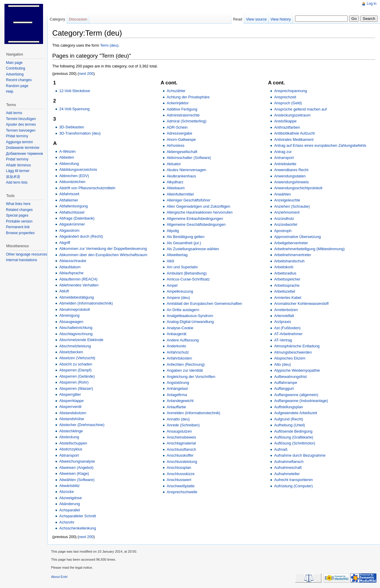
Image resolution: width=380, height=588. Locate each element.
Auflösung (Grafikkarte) (294, 437)
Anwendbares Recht (291, 170)
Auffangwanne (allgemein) (296, 395)
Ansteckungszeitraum (292, 115)
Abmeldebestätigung (76, 297)
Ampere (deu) (178, 298)
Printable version (19, 221)
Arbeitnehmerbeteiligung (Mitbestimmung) (309, 249)
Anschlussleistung (182, 462)
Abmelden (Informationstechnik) (86, 303)
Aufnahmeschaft (288, 468)
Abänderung (69, 504)
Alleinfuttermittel (180, 194)
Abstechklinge (71, 431)
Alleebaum (175, 188)
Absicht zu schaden (76, 364)
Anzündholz (284, 219)
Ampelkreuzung (180, 291)
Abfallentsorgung (73, 206)
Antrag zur (283, 152)
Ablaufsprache (71, 273)
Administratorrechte (183, 115)
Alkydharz (175, 182)
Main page (14, 63)
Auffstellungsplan (288, 407)
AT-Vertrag (283, 340)
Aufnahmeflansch (289, 462)
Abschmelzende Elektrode (81, 340)
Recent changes (19, 80)
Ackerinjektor (178, 103)
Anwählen (282, 194)
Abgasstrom (69, 230)
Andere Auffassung (183, 340)
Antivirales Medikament (294, 139)
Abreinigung (69, 315)
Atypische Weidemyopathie (297, 370)
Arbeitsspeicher (287, 279)
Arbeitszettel (284, 291)
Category (57, 19)
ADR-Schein (177, 127)
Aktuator (174, 164)
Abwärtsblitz (69, 486)
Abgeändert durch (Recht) (81, 236)
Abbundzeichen (72, 182)
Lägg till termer (18, 171)
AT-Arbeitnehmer (288, 334)
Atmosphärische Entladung (297, 346)
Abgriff (65, 243)
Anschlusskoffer (180, 455)
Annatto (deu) (178, 419)
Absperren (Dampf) (75, 370)
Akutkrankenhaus (181, 176)
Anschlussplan (179, 468)
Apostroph (283, 231)
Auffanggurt (284, 388)
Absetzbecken (71, 352)
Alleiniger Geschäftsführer (188, 200)
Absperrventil (70, 407)
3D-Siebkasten (72, 127)
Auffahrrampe (285, 383)
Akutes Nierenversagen (186, 170)
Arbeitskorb (284, 267)
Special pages (17, 215)
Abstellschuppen (73, 443)
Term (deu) (109, 45)
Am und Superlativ (182, 267)
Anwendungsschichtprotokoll (298, 188)
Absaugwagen (71, 322)
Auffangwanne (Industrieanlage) (301, 401)
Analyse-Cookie (180, 328)
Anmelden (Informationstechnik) (193, 413)
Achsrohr (67, 522)
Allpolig (173, 231)
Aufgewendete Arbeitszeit (295, 413)
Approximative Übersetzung (297, 237)
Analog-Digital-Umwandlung (190, 322)
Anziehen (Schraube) (292, 206)
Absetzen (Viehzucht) (77, 358)
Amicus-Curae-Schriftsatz (188, 279)
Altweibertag (177, 255)
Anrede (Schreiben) (183, 425)
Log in (372, 4)
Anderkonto (176, 346)
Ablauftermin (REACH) (78, 279)
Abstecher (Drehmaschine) (82, 425)
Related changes (19, 210)
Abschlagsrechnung (76, 334)
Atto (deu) (282, 364)
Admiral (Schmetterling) (186, 121)
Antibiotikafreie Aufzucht (294, 133)
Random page (17, 86)
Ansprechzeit (285, 97)
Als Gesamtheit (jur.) (184, 243)
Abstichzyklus (71, 449)
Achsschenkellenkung (77, 528)
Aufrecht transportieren (293, 480)
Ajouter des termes (21, 124)
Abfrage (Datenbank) (77, 218)
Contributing (16, 68)
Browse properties (20, 233)
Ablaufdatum (70, 267)
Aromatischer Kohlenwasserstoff (301, 304)
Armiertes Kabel (288, 298)
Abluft (64, 291)
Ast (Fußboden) (287, 328)
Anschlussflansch (181, 449)
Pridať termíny (17, 159)
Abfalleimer (69, 200)
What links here (18, 204)
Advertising (15, 74)
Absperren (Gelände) (77, 376)
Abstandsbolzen (73, 413)
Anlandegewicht (180, 401)
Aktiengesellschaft (182, 152)
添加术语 (13, 177)
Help (10, 92)
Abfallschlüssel (72, 212)
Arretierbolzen (286, 310)
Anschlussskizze (180, 474)
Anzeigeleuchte (287, 200)
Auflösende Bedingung (293, 431)
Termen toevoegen (21, 130)
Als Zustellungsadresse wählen (193, 249)
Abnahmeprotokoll (74, 309)
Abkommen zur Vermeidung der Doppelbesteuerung (103, 249)
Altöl (170, 261)
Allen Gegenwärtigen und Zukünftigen (198, 206)
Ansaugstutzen (179, 431)
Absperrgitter (70, 394)
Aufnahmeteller (287, 474)
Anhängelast (177, 388)
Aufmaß (281, 449)
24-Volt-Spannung (74, 109)
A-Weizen (67, 151)
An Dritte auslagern (183, 310)
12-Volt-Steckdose (75, 91)
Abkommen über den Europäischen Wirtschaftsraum (103, 255)
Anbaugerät (176, 334)
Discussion (78, 19)
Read (238, 19)
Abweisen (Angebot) (76, 468)
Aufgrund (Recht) (288, 419)
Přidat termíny (17, 136)
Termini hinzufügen (21, 119)
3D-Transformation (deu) (80, 133)
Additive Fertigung (182, 109)
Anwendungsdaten (290, 176)
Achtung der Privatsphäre (188, 97)
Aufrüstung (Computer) (293, 486)
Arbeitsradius (285, 273)
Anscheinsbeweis (181, 437)
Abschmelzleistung (75, 346)
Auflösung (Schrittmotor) (294, 443)
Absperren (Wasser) (76, 388)
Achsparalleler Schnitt (77, 516)
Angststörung (178, 383)
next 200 (86, 74)
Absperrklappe (71, 401)
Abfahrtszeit (69, 194)
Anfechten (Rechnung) (186, 364)
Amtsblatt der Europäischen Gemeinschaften (204, 304)
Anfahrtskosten (179, 358)
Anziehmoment (287, 212)
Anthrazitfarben (287, 127)
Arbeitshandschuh (289, 261)
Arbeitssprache (287, 285)
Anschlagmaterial (181, 443)
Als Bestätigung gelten (185, 237)
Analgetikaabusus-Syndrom (190, 316)
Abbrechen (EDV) (74, 176)
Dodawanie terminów (23, 148)
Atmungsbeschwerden (293, 352)
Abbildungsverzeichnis (78, 170)
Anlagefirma (177, 395)
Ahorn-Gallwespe (181, 139)
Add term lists (17, 182)
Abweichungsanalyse (77, 461)
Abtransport (69, 455)
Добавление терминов (24, 154)
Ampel (172, 285)
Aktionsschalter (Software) (189, 158)
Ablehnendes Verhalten (79, 285)
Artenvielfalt (284, 316)
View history (281, 19)
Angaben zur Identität (185, 370)
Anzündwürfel (286, 224)
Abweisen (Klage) (74, 473)
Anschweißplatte (180, 486)
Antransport (284, 158)
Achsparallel (69, 510)
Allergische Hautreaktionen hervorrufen (199, 212)
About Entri (59, 577)
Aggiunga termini (19, 142)
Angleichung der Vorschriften (191, 377)
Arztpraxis (282, 322)
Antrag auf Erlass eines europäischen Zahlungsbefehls (320, 145)
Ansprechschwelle (182, 492)
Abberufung (69, 164)
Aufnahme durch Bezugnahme (300, 455)
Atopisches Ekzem (290, 358)
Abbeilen (66, 157)
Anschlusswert (179, 480)
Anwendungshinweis (291, 182)
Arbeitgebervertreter (291, 243)
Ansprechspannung (290, 91)
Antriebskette (285, 164)
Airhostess (175, 145)
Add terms (14, 113)
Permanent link (18, 227)
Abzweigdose (70, 498)
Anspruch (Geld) (288, 103)
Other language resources (27, 254)
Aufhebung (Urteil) (289, 425)
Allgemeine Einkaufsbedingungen (195, 219)
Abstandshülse (72, 419)
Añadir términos (18, 165)
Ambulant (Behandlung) (186, 273)
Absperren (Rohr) (74, 382)
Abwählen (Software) (77, 480)
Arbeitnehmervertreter (292, 255)
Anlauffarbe (176, 407)
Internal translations (22, 260)
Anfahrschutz (178, 352)
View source (256, 19)
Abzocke (66, 492)
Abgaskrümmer (72, 224)
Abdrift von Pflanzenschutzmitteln (87, 188)
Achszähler (176, 91)
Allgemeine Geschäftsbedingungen (196, 224)
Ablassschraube (73, 261)
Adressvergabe (179, 133)
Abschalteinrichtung (76, 328)
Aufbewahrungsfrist (290, 377)
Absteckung (69, 437)
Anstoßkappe (285, 121)
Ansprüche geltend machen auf (300, 109)
